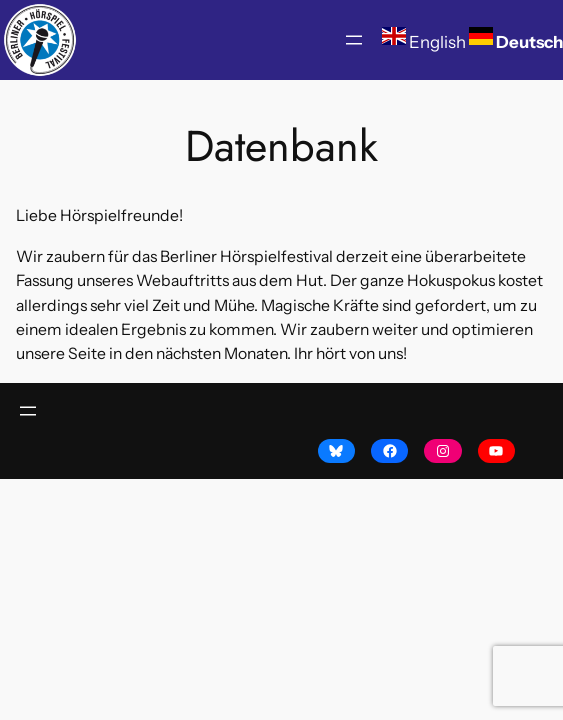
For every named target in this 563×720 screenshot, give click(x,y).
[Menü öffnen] (354, 40)
